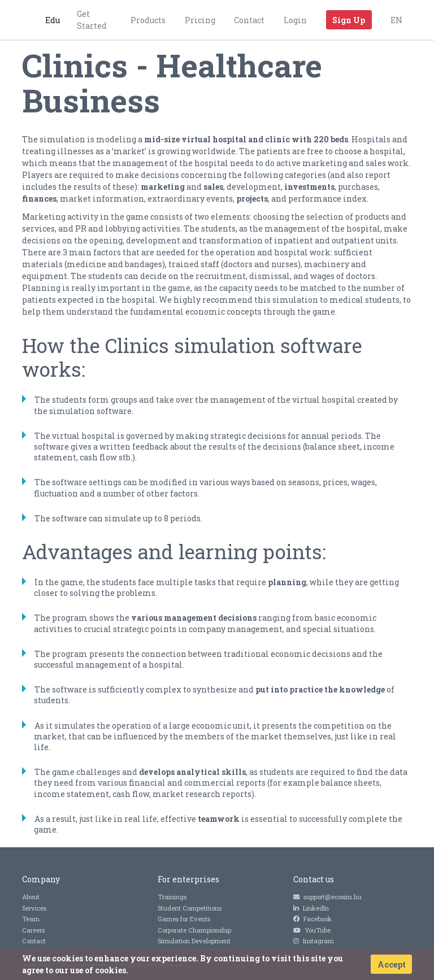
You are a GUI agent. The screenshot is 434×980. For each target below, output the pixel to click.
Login (295, 20)
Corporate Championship (194, 930)
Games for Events (184, 919)
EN (396, 20)
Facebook (313, 919)
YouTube (312, 930)
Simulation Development (194, 941)
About (31, 897)
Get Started (92, 20)
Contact (249, 20)
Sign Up (349, 20)
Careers (33, 930)
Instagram (314, 941)
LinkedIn (311, 908)
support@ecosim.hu (327, 897)
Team (31, 919)
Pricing (200, 20)
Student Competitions (190, 908)
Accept (392, 964)
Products (148, 20)
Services (34, 908)
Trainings (172, 897)
